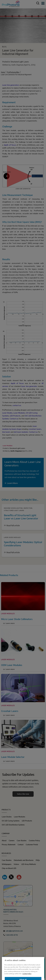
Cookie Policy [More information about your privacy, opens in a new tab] (27, 979)
